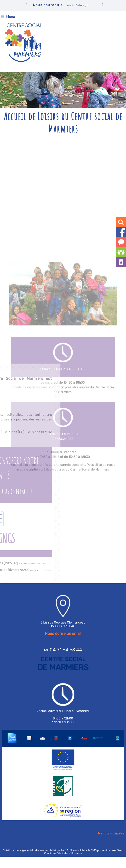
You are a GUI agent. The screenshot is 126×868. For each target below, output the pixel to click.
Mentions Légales (111, 833)
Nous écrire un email (63, 634)
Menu (11, 17)
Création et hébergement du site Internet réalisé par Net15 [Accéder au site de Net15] (36, 850)
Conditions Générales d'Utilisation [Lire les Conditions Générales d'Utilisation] (63, 853)
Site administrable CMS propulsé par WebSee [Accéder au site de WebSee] (96, 850)
